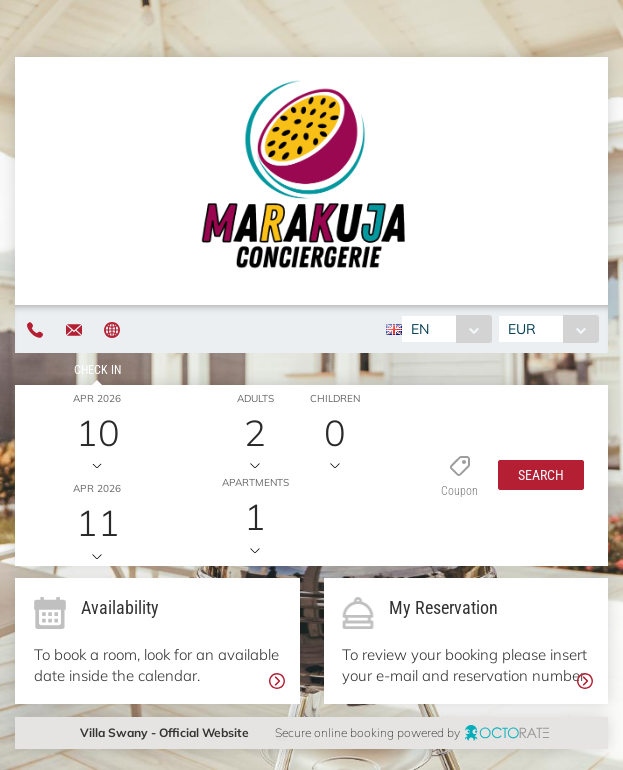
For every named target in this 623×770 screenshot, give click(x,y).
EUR (522, 329)
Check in (97, 370)
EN (420, 329)
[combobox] (446, 329)
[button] (541, 475)
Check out (97, 460)
